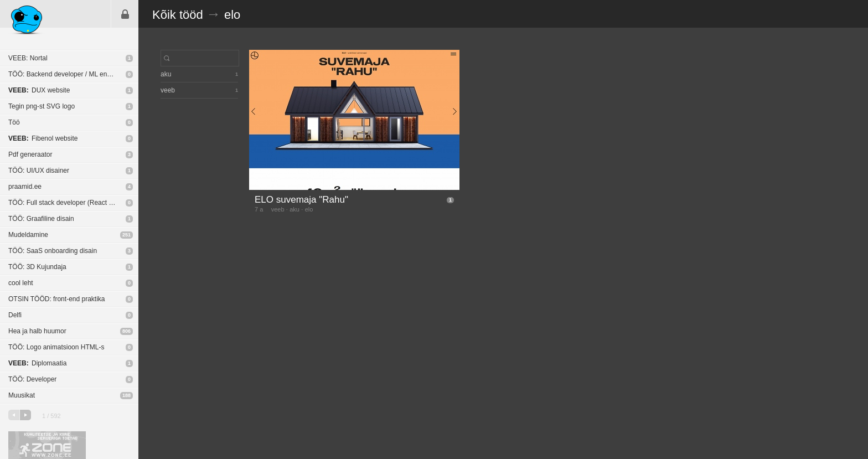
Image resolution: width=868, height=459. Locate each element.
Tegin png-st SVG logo (42, 106)
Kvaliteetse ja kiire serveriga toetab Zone (47, 445)
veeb (278, 209)
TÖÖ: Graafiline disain (41, 219)
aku (294, 209)
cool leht (21, 283)
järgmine (25, 415)
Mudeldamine (28, 235)
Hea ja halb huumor (37, 331)
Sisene (125, 14)
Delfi (15, 315)
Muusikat (22, 395)
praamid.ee (25, 187)
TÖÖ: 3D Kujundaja (37, 267)
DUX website (39, 90)
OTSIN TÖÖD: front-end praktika (57, 299)
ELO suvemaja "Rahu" (301, 200)
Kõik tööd (178, 15)
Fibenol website (43, 138)
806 (126, 331)
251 (126, 235)
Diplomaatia (37, 363)
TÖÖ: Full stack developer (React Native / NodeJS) (73, 203)
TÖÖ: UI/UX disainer (39, 171)
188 (126, 395)
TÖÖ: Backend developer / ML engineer (67, 74)
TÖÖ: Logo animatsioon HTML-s (56, 347)
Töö (14, 122)
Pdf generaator (30, 154)
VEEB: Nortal (28, 58)
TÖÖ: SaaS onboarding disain (53, 251)
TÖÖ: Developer (32, 379)
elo (232, 15)
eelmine (14, 415)
